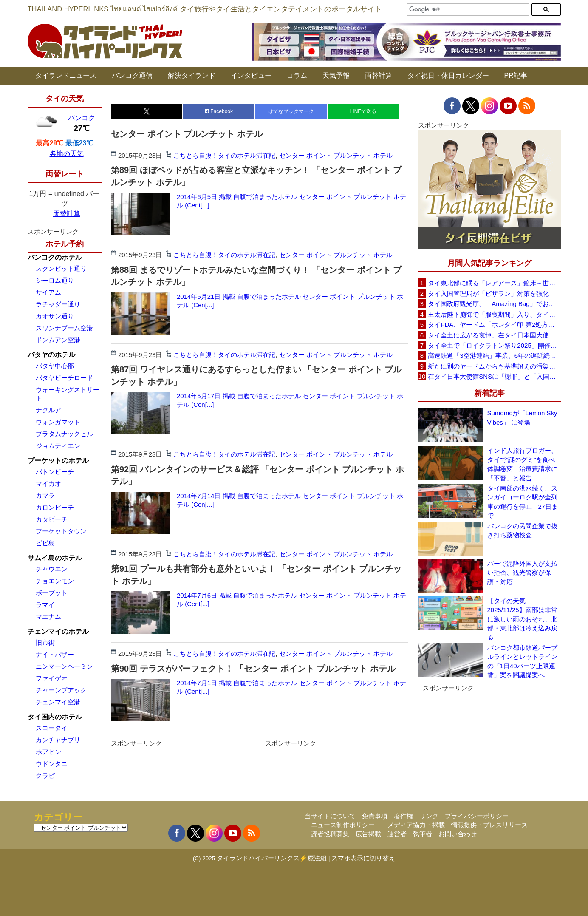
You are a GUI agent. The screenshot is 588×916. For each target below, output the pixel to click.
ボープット (52, 593)
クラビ (45, 776)
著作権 (403, 816)
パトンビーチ (55, 472)
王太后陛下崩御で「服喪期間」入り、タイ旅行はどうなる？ (494, 314)
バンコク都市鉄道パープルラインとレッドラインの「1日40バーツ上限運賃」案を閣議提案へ (522, 661)
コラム (297, 75)
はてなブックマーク (291, 111)
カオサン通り (55, 316)
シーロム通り (55, 280)
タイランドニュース (66, 75)
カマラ (45, 495)
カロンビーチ (55, 507)
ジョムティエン (58, 446)
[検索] (467, 10)
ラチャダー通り (58, 304)
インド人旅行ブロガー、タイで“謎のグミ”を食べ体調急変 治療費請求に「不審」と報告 (522, 464)
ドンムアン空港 (58, 340)
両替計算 (379, 75)
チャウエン (52, 569)
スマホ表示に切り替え (363, 858)
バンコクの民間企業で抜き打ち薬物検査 (522, 530)
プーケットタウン (61, 531)
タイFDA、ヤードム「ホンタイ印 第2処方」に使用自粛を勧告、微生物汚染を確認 (494, 325)
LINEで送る (363, 111)
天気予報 (336, 75)
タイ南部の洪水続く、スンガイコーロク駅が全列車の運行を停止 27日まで (523, 502)
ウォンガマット (58, 422)
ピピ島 (45, 543)
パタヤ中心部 (55, 366)
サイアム (48, 292)
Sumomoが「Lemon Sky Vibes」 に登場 (522, 417)
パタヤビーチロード (64, 378)
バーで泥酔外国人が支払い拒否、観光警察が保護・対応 (522, 573)
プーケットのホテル (58, 461)
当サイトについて (330, 816)
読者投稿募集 (330, 834)
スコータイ (52, 728)
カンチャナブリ (58, 740)
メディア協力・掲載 (416, 825)
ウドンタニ (52, 764)
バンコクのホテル (55, 257)
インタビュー (251, 75)
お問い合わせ (458, 834)
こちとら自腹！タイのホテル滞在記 (224, 155)
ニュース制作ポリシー (343, 825)
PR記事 (516, 75)
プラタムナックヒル (64, 434)
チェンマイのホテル (58, 631)
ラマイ (45, 605)
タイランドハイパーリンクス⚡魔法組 (272, 858)
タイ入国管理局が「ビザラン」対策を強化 (488, 294)
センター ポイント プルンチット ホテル (336, 155)
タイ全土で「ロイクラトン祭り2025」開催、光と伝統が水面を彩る (494, 345)
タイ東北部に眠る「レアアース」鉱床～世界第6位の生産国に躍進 (494, 283)
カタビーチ (52, 519)
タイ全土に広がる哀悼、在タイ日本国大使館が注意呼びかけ (494, 335)
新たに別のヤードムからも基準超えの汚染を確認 (494, 366)
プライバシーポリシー (477, 816)
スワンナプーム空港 (64, 328)
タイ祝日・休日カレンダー (448, 75)
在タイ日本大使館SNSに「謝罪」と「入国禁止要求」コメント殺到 (494, 376)
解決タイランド (192, 75)
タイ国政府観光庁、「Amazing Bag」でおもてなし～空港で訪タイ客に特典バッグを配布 (494, 304)
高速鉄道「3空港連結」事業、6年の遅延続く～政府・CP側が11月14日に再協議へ (494, 356)
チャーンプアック (61, 690)
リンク (429, 816)
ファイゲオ (52, 678)
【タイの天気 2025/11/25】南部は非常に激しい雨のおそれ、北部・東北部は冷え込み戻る (522, 619)
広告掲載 (368, 834)
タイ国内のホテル (55, 717)
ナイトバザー (55, 654)
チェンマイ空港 (58, 702)
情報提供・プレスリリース (489, 825)
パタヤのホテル (51, 355)
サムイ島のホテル (55, 558)
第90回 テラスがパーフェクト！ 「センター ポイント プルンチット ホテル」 (257, 669)
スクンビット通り (61, 268)
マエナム (48, 617)
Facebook (219, 111)
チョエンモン (55, 581)
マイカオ (48, 484)
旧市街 (45, 642)
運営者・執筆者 (410, 834)
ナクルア (48, 410)
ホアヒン (48, 752)
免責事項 (375, 816)
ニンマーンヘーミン (64, 666)
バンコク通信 (132, 75)
